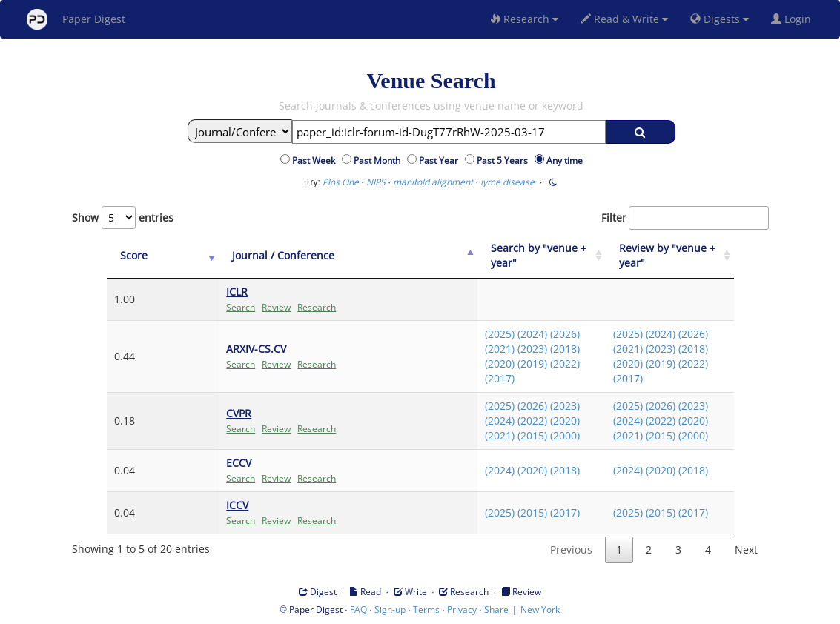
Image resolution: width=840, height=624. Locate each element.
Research (524, 19)
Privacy (462, 610)
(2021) (474, 349)
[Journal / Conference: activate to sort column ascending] (311, 256)
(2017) (474, 378)
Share (496, 610)
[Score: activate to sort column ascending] (138, 256)
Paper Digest (76, 19)
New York (540, 610)
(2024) (507, 334)
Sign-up (390, 610)
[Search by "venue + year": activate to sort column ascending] (523, 256)
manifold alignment (433, 182)
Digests (720, 19)
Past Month (379, 160)
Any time (565, 160)
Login (794, 19)
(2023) (507, 349)
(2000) (540, 435)
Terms (426, 610)
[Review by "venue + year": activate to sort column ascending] (664, 256)
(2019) (507, 364)
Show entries (123, 218)
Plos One (341, 182)
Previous (571, 550)
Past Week (316, 160)
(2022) (540, 364)
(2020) (474, 364)
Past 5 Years (505, 160)
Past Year (441, 160)
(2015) (507, 435)
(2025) (474, 334)
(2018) (540, 349)
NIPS (376, 182)
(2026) (540, 334)
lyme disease (507, 182)
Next (746, 550)
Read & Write (624, 19)
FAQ (358, 610)
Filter (685, 218)
